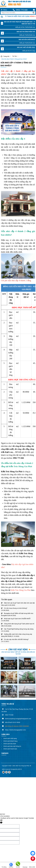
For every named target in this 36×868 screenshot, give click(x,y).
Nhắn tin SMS (32, 865)
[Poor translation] (1, 821)
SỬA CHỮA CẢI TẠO (9, 696)
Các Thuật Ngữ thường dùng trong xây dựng (17, 629)
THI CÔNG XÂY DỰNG (27, 682)
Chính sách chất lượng (10, 738)
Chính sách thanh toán (10, 749)
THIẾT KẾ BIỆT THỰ (9, 668)
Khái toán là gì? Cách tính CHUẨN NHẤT (16, 619)
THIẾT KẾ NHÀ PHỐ (27, 668)
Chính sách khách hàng (10, 741)
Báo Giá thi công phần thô (26, 32)
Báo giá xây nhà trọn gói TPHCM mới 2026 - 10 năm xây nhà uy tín (20, 23)
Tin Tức (14, 56)
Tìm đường (4, 865)
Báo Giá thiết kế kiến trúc (26, 47)
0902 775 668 (20, 10)
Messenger (25, 865)
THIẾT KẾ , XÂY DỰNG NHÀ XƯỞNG (27, 695)
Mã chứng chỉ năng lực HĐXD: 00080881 (17, 726)
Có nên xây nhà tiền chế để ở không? (15, 639)
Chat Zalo (11, 865)
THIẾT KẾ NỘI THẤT (9, 682)
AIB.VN (20, 769)
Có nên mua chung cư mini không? (14, 608)
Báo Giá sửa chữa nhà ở (27, 39)
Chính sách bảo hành (10, 744)
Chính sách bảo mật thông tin (12, 746)
